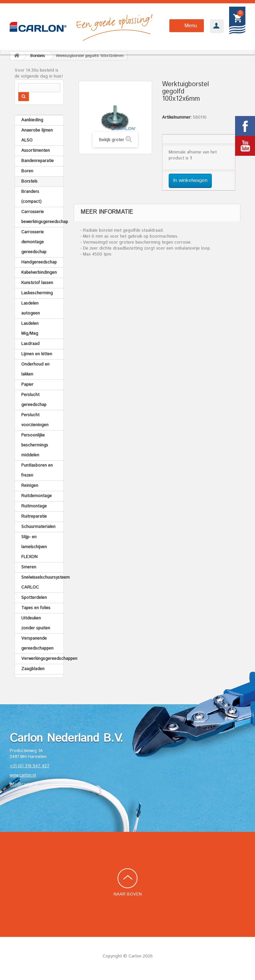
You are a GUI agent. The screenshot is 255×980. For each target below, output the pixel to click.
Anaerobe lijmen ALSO (37, 135)
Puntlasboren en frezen (37, 470)
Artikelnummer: (177, 118)
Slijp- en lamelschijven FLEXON (34, 547)
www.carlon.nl (23, 775)
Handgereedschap (39, 262)
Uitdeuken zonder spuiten (36, 623)
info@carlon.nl (24, 785)
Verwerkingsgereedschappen (42, 659)
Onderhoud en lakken (35, 369)
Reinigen (30, 486)
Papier (27, 385)
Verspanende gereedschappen (37, 643)
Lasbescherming (37, 293)
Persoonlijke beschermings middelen (35, 445)
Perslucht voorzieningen (35, 420)
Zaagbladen (33, 669)
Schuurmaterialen (38, 527)
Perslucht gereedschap (34, 400)
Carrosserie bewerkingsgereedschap (42, 217)
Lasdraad (30, 344)
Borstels (29, 181)
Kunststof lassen (37, 283)
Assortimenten (36, 151)
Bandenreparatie (38, 161)
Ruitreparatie (34, 517)
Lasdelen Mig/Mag (30, 329)
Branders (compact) (31, 197)
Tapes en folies (36, 608)
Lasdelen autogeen (31, 308)
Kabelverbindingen (39, 273)
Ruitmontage (34, 506)
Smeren (29, 567)
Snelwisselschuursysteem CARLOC (42, 582)
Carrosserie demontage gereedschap (34, 242)
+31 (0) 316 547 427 (30, 766)
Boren (27, 171)
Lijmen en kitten (37, 354)
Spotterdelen (34, 598)
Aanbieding (32, 120)
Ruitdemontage (37, 496)
